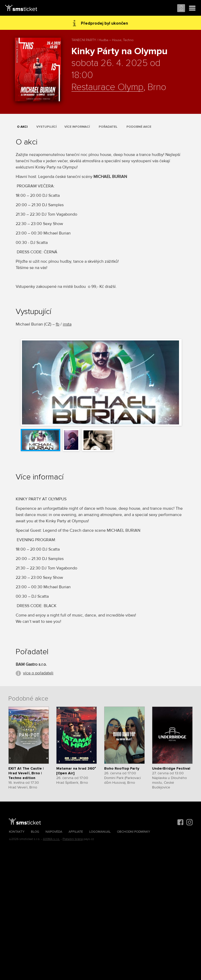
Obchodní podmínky (134, 832)
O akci (22, 127)
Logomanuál (100, 832)
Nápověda (54, 832)
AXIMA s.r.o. (51, 839)
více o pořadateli (38, 673)
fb (58, 324)
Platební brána (73, 839)
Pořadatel (108, 127)
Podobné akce (139, 127)
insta (67, 324)
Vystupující (46, 127)
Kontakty (17, 832)
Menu (192, 8)
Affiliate (76, 832)
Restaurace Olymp (107, 87)
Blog (35, 832)
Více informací (77, 127)
